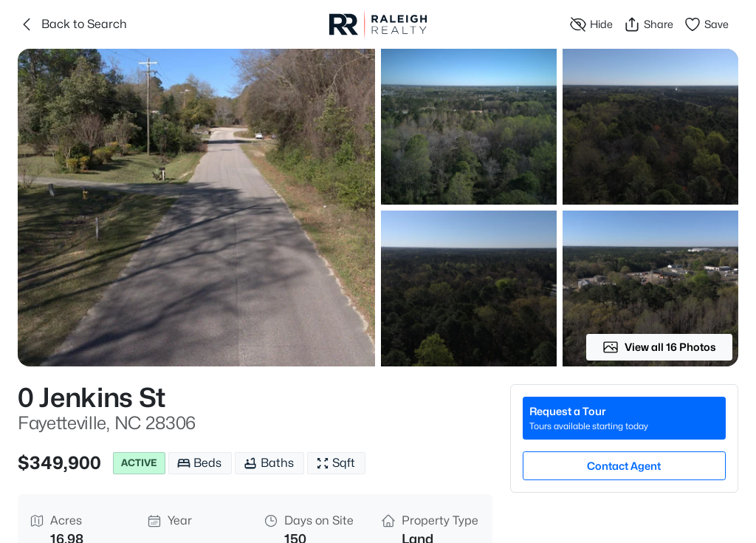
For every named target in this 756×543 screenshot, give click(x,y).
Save (706, 24)
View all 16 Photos (659, 347)
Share (648, 24)
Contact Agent (624, 466)
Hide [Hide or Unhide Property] (591, 24)
